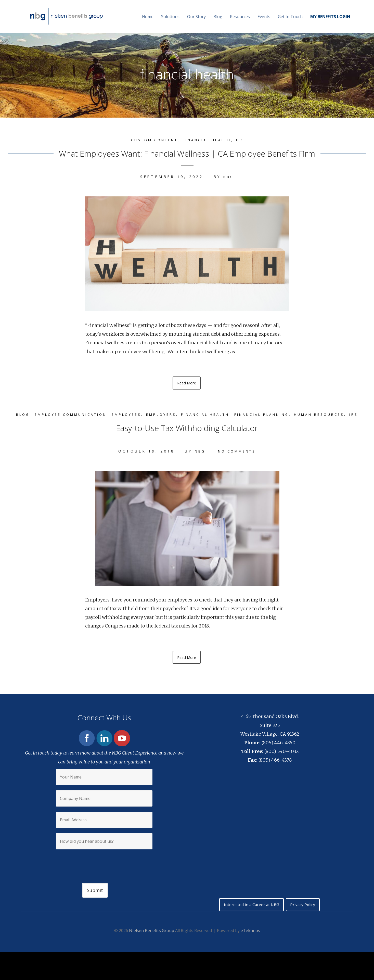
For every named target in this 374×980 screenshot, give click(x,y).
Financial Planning (299, 415)
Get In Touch (290, 17)
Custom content (149, 140)
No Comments (238, 460)
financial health (210, 140)
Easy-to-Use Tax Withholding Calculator (187, 436)
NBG (228, 176)
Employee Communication (79, 415)
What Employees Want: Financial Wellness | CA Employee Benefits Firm (187, 152)
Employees (143, 415)
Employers (182, 415)
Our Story (196, 17)
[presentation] (104, 872)
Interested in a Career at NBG (250, 915)
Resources (240, 17)
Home (148, 17)
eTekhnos (250, 942)
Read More (187, 383)
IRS (206, 424)
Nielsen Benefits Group (152, 942)
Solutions (170, 17)
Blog (218, 17)
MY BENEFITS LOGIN (330, 17)
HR (248, 140)
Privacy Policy (305, 915)
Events (264, 17)
